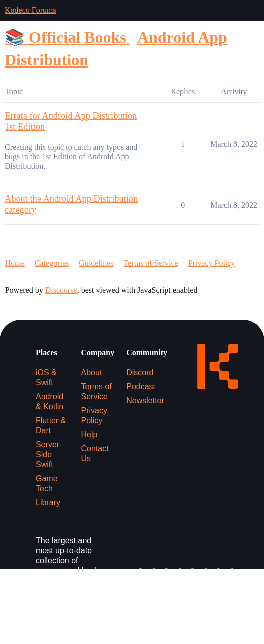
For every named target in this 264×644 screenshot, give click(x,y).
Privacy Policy (212, 263)
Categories (52, 263)
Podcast (141, 387)
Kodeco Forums (31, 10)
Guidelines (96, 263)
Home (15, 263)
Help (90, 435)
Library (48, 503)
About (92, 373)
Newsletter (145, 401)
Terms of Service (151, 263)
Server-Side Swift (49, 455)
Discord (140, 373)
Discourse (61, 290)
